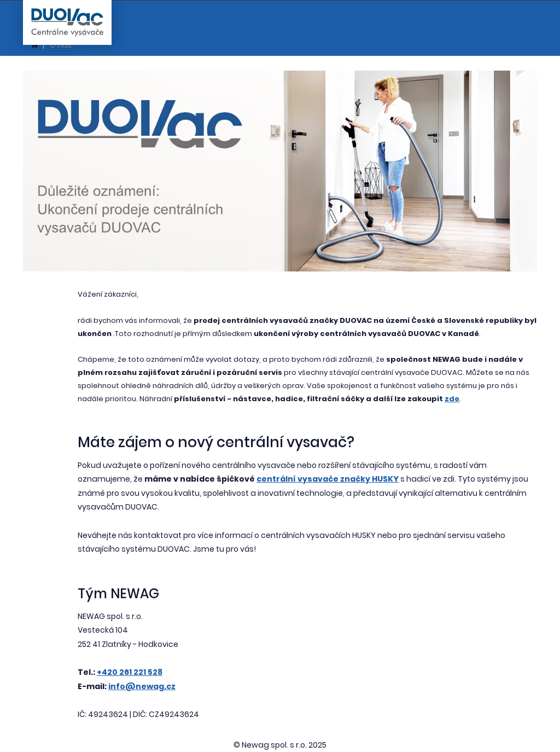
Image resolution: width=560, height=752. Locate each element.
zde (452, 399)
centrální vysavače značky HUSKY (328, 479)
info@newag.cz (142, 686)
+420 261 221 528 (130, 672)
